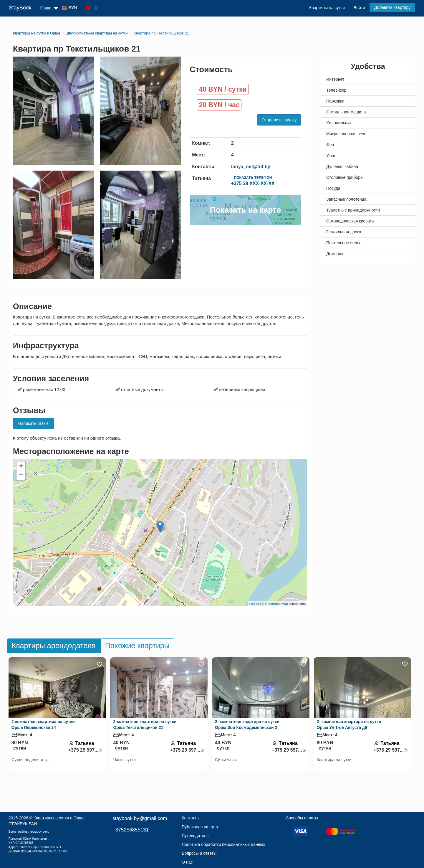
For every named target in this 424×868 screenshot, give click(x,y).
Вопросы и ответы (199, 853)
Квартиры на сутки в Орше (59, 818)
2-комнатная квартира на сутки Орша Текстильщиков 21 (145, 725)
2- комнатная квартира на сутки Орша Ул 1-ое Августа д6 (349, 725)
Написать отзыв (33, 423)
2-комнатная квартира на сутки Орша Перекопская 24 (43, 725)
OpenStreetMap (276, 604)
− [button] (21, 476)
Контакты (191, 818)
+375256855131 (131, 830)
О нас (187, 862)
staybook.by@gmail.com (140, 818)
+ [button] (21, 467)
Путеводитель (195, 836)
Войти (359, 8)
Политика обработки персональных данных (223, 844)
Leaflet (254, 604)
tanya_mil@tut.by (251, 167)
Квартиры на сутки (327, 8)
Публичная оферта (200, 827)
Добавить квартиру (392, 7)
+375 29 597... (86, 750)
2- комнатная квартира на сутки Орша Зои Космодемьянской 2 (247, 725)
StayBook (20, 8)
